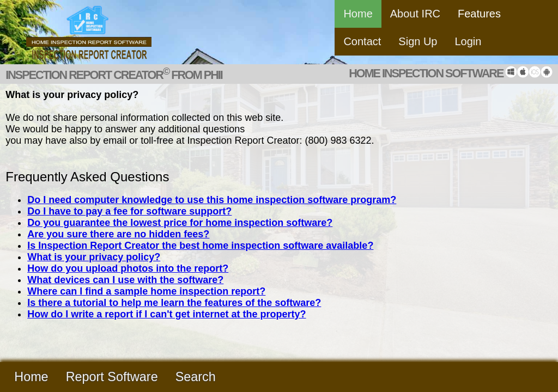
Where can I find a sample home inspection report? (146, 291)
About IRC (415, 14)
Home (358, 14)
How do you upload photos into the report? (128, 268)
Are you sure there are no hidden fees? (118, 234)
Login (468, 41)
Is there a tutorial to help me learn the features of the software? (174, 303)
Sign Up (418, 41)
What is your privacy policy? (94, 257)
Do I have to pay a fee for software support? (129, 211)
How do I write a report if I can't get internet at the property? (166, 314)
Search (196, 377)
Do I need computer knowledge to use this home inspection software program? (212, 200)
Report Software (112, 377)
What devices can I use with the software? (125, 280)
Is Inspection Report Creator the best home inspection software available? (200, 246)
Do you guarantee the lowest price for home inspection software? (180, 223)
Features (479, 14)
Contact (362, 41)
